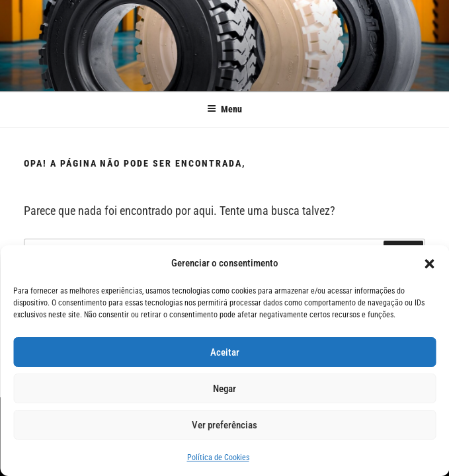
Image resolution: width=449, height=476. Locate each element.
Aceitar (225, 352)
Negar (224, 389)
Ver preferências (224, 425)
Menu (224, 109)
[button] (429, 264)
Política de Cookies (218, 457)
